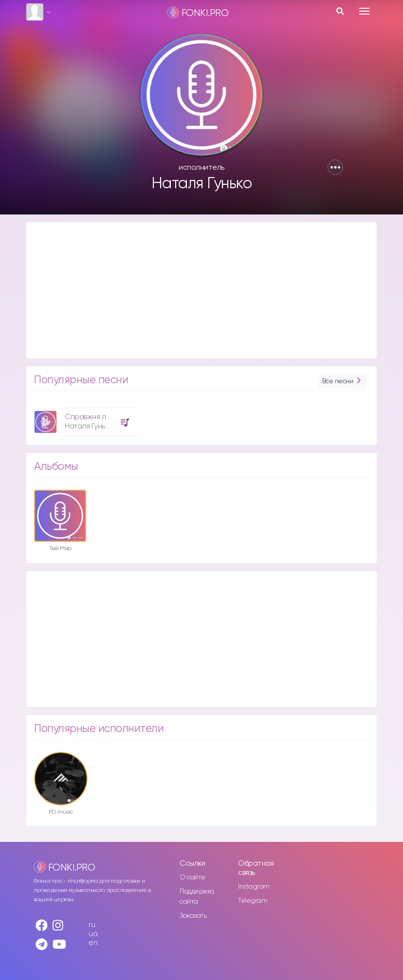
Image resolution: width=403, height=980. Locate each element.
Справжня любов (94, 417)
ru (92, 925)
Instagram (254, 887)
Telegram (253, 901)
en (93, 943)
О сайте (192, 877)
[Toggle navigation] (364, 11)
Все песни (343, 382)
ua (93, 934)
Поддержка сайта (197, 897)
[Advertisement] (201, 290)
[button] (335, 167)
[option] (85, 418)
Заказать (193, 916)
